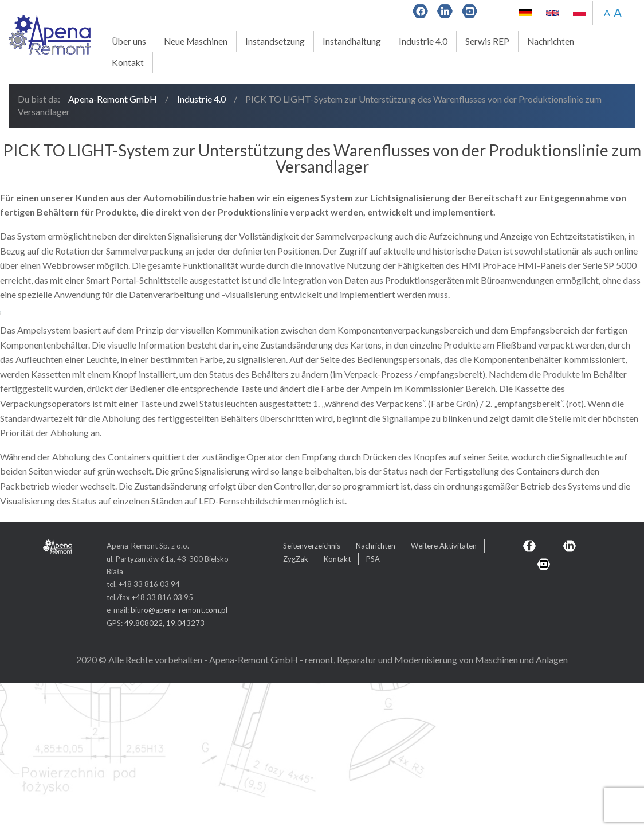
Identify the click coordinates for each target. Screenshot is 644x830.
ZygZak (296, 706)
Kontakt (128, 62)
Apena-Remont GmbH (113, 99)
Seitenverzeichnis (312, 692)
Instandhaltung (352, 41)
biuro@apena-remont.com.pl (179, 757)
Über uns (129, 41)
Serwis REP (487, 41)
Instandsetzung (275, 41)
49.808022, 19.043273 (164, 770)
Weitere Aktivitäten (444, 692)
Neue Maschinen (196, 41)
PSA (373, 706)
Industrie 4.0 (423, 41)
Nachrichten (551, 41)
